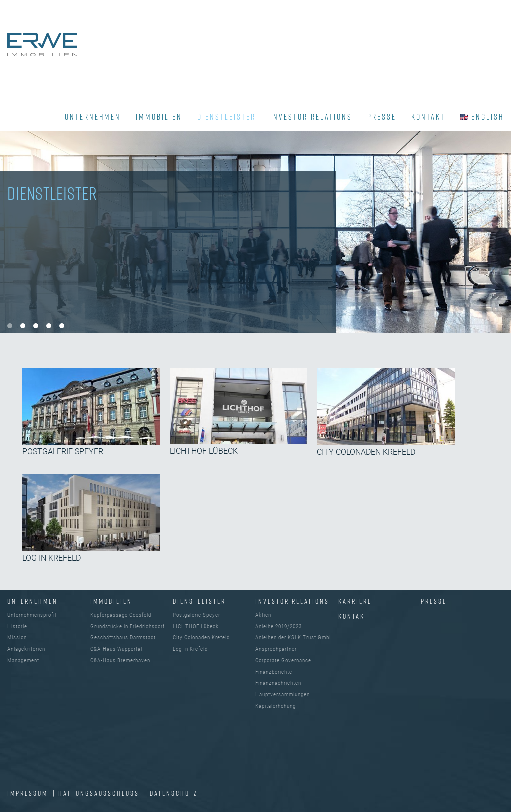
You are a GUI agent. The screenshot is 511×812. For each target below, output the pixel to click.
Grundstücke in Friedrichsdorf (128, 627)
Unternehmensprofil (32, 615)
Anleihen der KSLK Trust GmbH (294, 638)
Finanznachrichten (278, 683)
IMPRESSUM (29, 793)
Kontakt (354, 616)
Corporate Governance (283, 661)
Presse (434, 601)
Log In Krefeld (190, 649)
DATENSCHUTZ (174, 793)
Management (23, 661)
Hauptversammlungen (283, 694)
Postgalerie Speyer (196, 615)
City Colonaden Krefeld (201, 638)
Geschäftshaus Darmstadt (123, 638)
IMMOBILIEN (159, 117)
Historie (17, 627)
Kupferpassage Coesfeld (121, 615)
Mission (17, 638)
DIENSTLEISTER (226, 117)
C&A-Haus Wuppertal (116, 649)
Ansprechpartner (276, 649)
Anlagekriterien (26, 649)
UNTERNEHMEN (93, 117)
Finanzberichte (274, 672)
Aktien (263, 615)
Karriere (355, 601)
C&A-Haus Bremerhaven (120, 661)
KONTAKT (428, 117)
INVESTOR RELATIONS (311, 117)
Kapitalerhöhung (276, 706)
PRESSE (382, 117)
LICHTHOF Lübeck (196, 627)
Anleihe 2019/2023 (279, 627)
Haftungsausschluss (100, 793)
